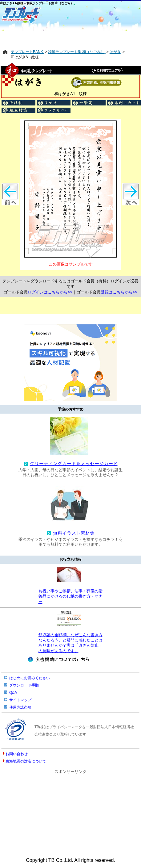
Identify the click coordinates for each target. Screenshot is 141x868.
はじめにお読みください (30, 678)
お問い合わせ (17, 754)
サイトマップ (20, 700)
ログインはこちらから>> (50, 292)
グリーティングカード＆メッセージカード (74, 464)
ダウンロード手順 (24, 685)
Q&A (13, 693)
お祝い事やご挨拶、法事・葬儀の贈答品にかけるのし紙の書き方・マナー (70, 596)
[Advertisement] (70, 36)
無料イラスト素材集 (74, 533)
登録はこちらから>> (119, 292)
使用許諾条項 (20, 707)
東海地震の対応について (26, 761)
